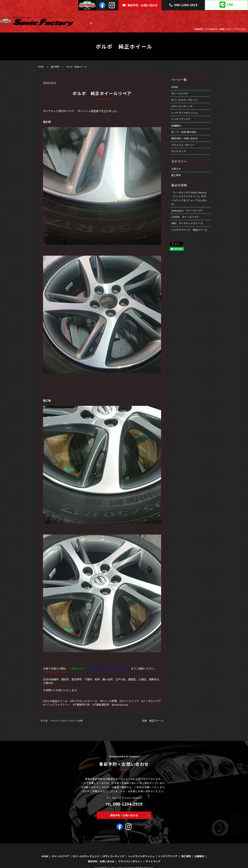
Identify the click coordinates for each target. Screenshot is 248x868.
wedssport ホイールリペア (187, 202)
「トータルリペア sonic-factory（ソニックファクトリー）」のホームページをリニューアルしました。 (189, 190)
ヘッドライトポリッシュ (183, 15)
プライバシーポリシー (183, 136)
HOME (92, 15)
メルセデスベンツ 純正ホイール (189, 221)
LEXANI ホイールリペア (185, 208)
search (245, 15)
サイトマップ (178, 143)
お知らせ (176, 160)
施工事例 (225, 15)
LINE (226, 5)
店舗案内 (237, 15)
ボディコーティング (156, 15)
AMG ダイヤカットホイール (187, 215)
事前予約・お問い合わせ (140, 5)
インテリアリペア (208, 15)
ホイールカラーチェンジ (130, 15)
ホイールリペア (106, 15)
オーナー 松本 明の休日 (184, 124)
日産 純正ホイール (153, 712)
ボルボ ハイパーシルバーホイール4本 (62, 712)
